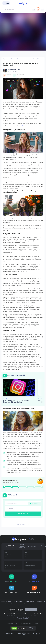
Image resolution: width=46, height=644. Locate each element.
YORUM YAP (23, 514)
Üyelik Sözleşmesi (29, 604)
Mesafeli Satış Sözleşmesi (8, 604)
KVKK (44, 604)
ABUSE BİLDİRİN (32, 610)
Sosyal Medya (10, 81)
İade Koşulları (41, 602)
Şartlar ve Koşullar (6, 602)
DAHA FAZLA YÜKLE (23, 525)
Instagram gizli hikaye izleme (28, 125)
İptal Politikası (30, 602)
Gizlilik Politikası (19, 602)
